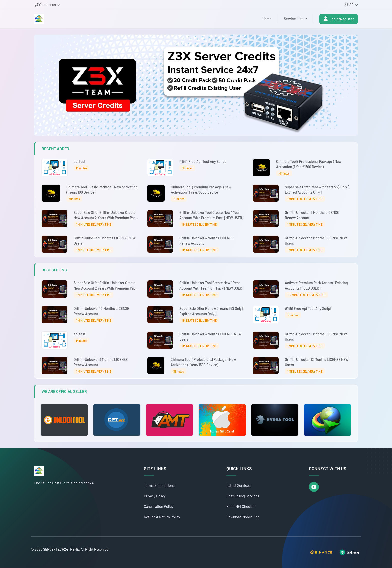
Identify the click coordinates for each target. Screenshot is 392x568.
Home (267, 19)
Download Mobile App (243, 517)
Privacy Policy (155, 496)
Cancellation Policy (159, 507)
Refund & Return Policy (162, 517)
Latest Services (239, 486)
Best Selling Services (243, 496)
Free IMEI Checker (241, 507)
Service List (296, 19)
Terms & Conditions (159, 486)
